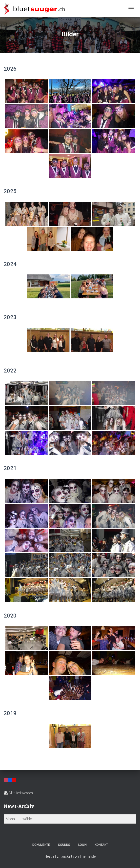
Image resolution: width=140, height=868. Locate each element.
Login (82, 845)
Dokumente (41, 845)
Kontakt (101, 845)
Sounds (64, 845)
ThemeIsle (88, 856)
